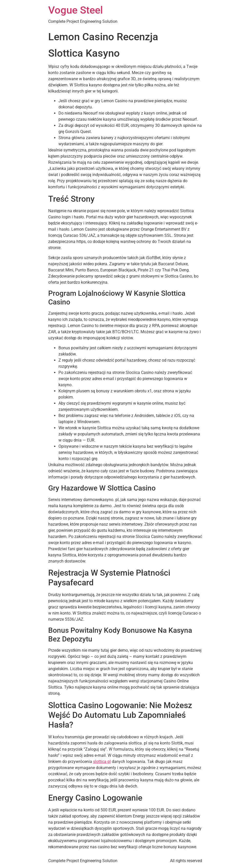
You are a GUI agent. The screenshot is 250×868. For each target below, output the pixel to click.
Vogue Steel (76, 10)
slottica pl (102, 762)
